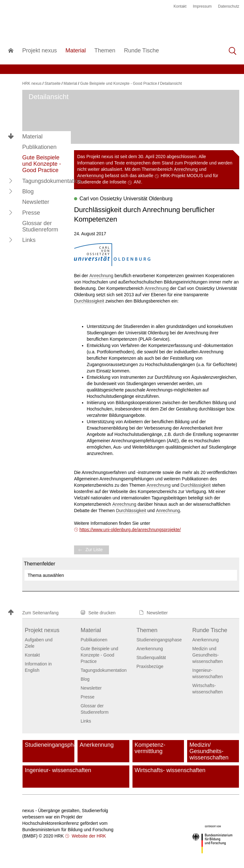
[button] (11, 181)
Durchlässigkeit (89, 301)
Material (32, 137)
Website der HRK (88, 836)
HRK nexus (32, 83)
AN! (137, 182)
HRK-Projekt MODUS (182, 176)
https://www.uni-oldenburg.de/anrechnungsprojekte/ (130, 530)
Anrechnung (186, 169)
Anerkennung (90, 176)
